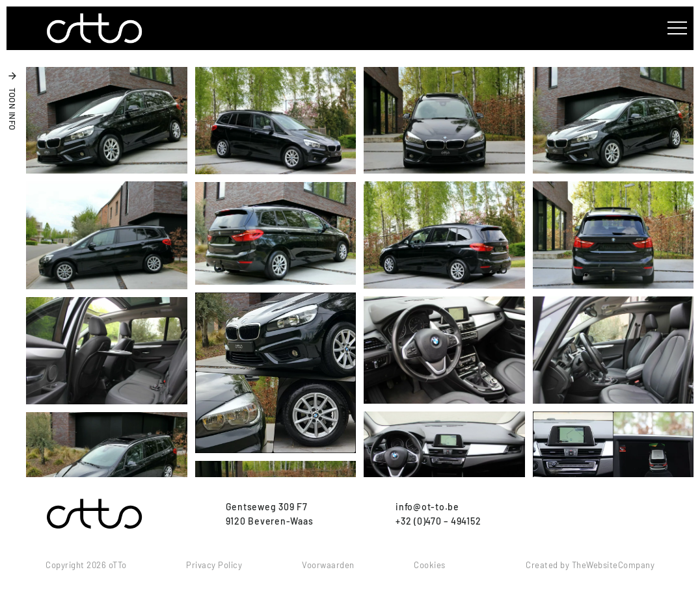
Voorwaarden (328, 565)
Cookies (430, 565)
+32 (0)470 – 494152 (438, 521)
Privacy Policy (214, 565)
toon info (12, 109)
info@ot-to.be (427, 507)
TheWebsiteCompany (613, 565)
